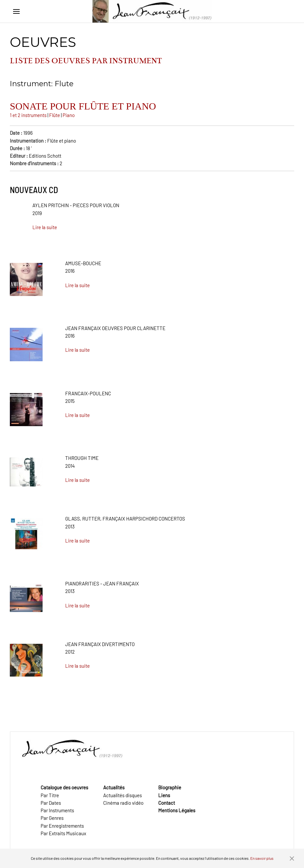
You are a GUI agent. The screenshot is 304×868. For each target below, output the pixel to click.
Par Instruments (57, 810)
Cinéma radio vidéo (123, 803)
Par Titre (50, 795)
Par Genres (52, 818)
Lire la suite (45, 227)
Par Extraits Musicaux (63, 833)
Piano (69, 115)
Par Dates (51, 803)
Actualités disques (123, 795)
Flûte (55, 115)
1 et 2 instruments (28, 115)
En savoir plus (262, 858)
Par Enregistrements (62, 826)
